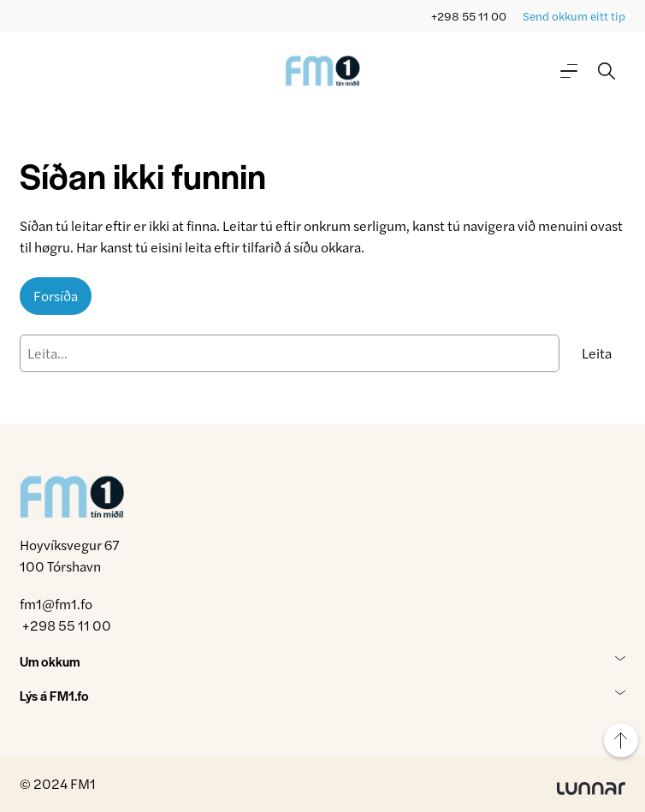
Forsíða (56, 296)
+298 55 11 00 (469, 16)
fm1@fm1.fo (56, 604)
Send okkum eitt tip (574, 16)
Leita (597, 353)
